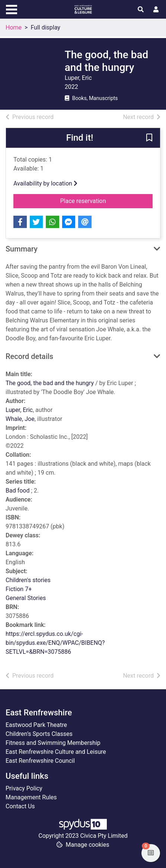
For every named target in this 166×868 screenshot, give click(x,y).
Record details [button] (29, 356)
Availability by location (45, 183)
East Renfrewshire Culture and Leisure (56, 752)
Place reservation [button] (107, 200)
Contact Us (20, 806)
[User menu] (156, 10)
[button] (149, 138)
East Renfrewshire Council (40, 761)
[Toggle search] (141, 10)
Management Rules (31, 797)
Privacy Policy (24, 788)
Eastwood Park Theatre (36, 725)
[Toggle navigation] (12, 9)
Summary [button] (22, 249)
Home (14, 27)
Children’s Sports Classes (39, 734)
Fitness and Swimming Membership (53, 743)
